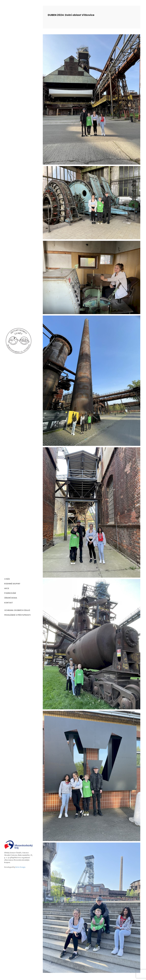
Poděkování (10, 593)
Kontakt (9, 603)
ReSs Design (20, 867)
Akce (7, 588)
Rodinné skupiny (12, 584)
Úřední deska (11, 598)
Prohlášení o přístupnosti (17, 615)
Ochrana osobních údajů (17, 610)
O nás (7, 579)
